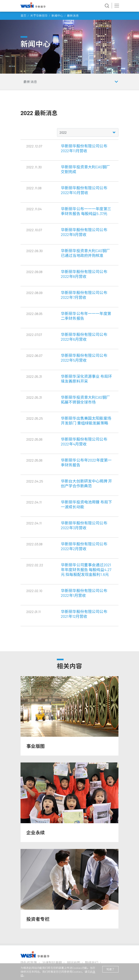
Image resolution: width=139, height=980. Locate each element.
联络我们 (92, 963)
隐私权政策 (29, 963)
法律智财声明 (52, 963)
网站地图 (73, 963)
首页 (23, 16)
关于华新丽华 (39, 16)
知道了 (110, 969)
